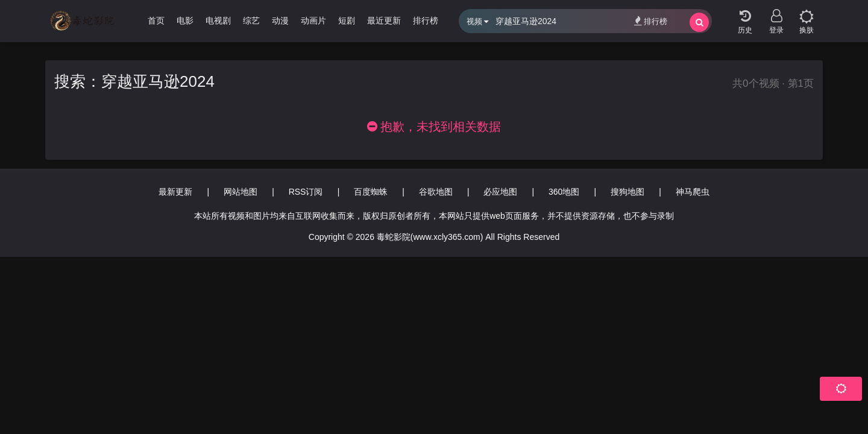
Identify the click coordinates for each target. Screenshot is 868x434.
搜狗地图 (627, 192)
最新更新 (175, 192)
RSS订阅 (306, 192)
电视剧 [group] (218, 20)
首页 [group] (156, 20)
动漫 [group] (280, 20)
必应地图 (500, 192)
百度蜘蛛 (371, 192)
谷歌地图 (436, 192)
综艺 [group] (251, 20)
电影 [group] (185, 20)
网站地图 (241, 192)
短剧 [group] (347, 20)
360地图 (564, 192)
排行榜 (651, 21)
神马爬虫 (693, 192)
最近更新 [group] (384, 20)
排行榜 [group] (426, 20)
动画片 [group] (313, 20)
